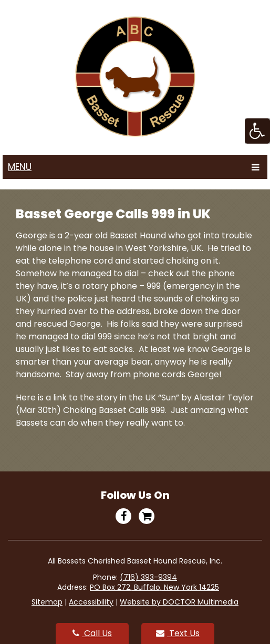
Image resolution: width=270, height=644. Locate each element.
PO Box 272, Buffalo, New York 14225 (154, 587)
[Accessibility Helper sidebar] (257, 131)
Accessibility (91, 602)
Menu (20, 167)
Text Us (178, 633)
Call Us (92, 633)
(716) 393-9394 (148, 577)
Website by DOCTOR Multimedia (179, 602)
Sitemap (47, 602)
